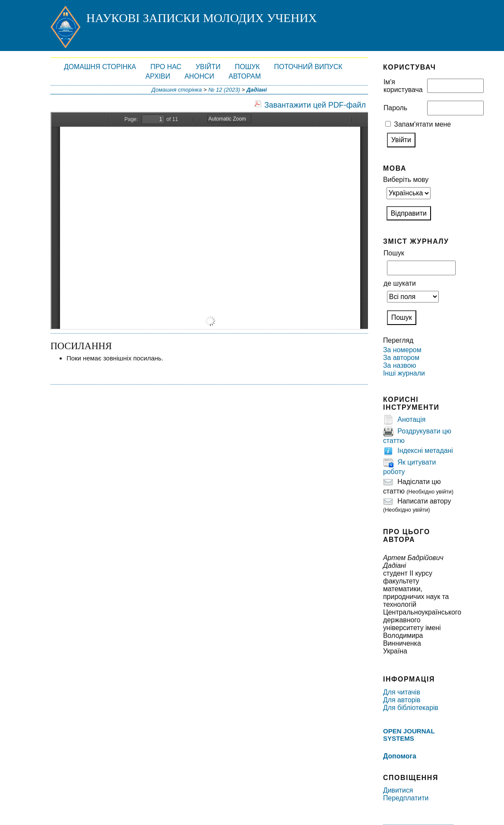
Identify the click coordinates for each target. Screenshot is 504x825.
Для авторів (402, 700)
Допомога (400, 756)
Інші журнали (404, 373)
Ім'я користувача (403, 86)
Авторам (245, 76)
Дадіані (257, 90)
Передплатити (406, 798)
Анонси (199, 76)
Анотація (411, 420)
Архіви (158, 76)
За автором (401, 358)
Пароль (395, 108)
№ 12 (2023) (224, 90)
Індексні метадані (425, 451)
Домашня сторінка (100, 67)
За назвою (399, 365)
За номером (402, 350)
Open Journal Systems (409, 735)
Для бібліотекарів (411, 708)
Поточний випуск (308, 67)
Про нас (166, 67)
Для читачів (402, 692)
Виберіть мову (406, 180)
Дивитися (398, 790)
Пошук (247, 67)
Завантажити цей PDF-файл (315, 105)
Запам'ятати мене (422, 124)
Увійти (208, 67)
